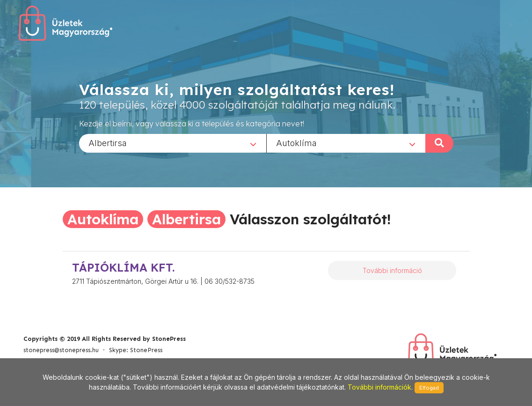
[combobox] (173, 143)
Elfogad (429, 388)
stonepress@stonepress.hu (61, 350)
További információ (392, 270)
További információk (379, 387)
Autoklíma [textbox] (296, 143)
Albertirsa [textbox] (108, 143)
